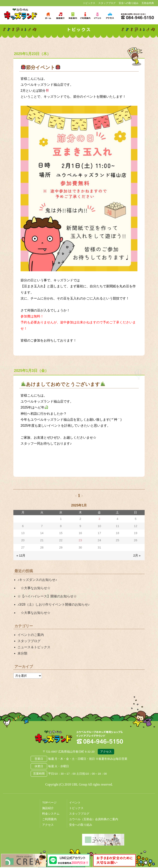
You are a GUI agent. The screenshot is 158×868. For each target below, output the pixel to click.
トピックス (89, 3)
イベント (75, 803)
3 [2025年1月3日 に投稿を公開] (99, 519)
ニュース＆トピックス (34, 647)
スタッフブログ (107, 3)
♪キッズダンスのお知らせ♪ (37, 580)
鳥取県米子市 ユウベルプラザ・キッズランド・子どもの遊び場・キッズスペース (21, 14)
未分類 (22, 653)
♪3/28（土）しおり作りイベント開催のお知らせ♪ (53, 604)
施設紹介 (48, 809)
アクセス (106, 752)
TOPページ (49, 803)
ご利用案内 (49, 820)
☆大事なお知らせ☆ (34, 588)
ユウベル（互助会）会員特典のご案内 (94, 820)
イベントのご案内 (31, 635)
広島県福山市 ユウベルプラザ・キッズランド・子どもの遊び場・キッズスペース (53, 738)
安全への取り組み (129, 3)
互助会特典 (148, 3)
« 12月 (21, 556)
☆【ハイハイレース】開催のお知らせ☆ (47, 596)
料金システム (51, 815)
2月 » (137, 556)
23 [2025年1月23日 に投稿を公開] (80, 540)
